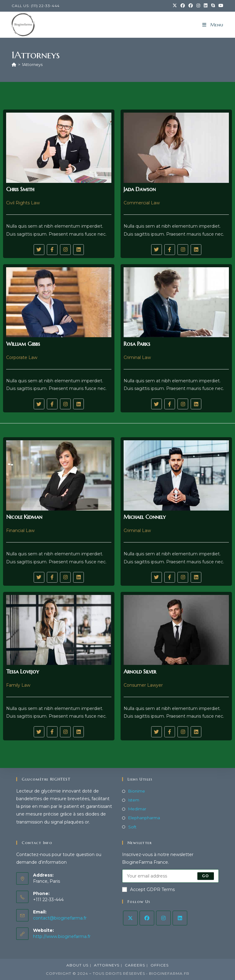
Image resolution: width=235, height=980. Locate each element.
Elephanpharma (144, 818)
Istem (134, 800)
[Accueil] (14, 64)
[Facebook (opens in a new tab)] (183, 6)
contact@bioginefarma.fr (60, 918)
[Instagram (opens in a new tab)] (198, 6)
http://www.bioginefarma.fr (62, 936)
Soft (132, 827)
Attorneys (107, 965)
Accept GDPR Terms (148, 889)
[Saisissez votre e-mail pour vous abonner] (170, 876)
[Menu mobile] (213, 25)
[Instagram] (163, 918)
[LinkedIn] (180, 918)
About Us (77, 965)
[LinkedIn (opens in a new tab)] (206, 6)
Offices (160, 965)
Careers (135, 965)
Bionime (137, 791)
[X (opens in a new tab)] (175, 6)
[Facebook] (147, 918)
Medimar (137, 809)
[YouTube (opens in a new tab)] (220, 6)
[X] (130, 918)
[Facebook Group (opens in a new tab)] (191, 6)
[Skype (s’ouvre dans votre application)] (213, 6)
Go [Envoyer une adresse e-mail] (205, 876)
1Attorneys (32, 64)
